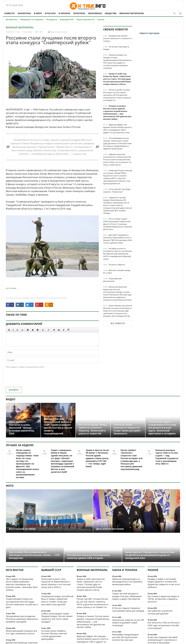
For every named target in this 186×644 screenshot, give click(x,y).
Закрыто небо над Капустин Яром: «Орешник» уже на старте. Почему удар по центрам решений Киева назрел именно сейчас (117, 79)
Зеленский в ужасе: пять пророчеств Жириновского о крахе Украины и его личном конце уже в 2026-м (56, 583)
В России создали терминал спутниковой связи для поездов (128, 609)
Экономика (95, 13)
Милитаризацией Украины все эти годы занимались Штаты (21, 632)
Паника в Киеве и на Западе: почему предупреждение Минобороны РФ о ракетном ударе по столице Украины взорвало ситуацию (117, 61)
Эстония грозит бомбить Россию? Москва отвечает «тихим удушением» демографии (54, 635)
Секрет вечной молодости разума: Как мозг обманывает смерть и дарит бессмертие (127, 596)
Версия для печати (58, 32)
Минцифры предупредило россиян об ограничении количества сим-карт (125, 637)
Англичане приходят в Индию (116, 48)
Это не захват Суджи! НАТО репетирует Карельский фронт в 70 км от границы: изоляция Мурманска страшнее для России (118, 224)
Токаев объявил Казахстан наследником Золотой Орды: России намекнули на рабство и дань (22, 603)
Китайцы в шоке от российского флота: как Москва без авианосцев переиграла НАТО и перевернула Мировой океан (117, 254)
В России (50, 13)
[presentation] (28, 379)
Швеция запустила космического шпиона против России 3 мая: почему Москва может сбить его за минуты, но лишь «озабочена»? (117, 160)
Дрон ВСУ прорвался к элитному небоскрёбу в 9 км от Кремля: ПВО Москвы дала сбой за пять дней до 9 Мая (117, 239)
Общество (111, 13)
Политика (79, 13)
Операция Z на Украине (32, 20)
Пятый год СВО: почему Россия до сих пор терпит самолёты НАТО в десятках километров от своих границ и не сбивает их (117, 95)
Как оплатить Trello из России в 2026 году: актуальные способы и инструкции (163, 625)
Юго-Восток (12, 20)
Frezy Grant (27, 32)
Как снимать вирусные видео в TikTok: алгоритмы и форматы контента (163, 599)
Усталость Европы (117, 265)
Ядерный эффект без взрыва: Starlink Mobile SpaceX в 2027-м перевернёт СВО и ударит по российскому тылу (117, 129)
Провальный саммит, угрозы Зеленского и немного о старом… (118, 38)
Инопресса (52, 20)
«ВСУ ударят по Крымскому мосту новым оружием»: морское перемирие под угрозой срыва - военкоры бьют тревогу (22, 584)
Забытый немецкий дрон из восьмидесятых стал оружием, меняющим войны (127, 582)
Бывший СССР (67, 20)
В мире (38, 13)
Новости (10, 13)
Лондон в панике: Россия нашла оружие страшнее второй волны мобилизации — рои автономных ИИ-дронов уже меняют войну (117, 112)
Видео (11, 399)
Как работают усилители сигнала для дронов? (160, 612)
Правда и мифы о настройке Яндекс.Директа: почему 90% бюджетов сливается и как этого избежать (164, 583)
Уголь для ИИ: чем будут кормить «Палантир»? (117, 190)
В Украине (64, 13)
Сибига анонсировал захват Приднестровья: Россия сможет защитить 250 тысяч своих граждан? (57, 618)
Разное (101, 20)
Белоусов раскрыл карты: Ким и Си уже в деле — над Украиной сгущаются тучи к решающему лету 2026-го (167, 457)
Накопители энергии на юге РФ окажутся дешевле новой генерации (128, 623)
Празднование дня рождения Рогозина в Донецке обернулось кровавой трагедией (22, 619)
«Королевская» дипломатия (113, 280)
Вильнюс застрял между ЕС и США (117, 272)
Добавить (14, 390)
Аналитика (24, 13)
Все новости (118, 323)
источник (11, 288)
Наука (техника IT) (85, 20)
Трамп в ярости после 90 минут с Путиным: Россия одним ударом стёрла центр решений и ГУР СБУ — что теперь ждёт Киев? (97, 458)
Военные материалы (132, 13)
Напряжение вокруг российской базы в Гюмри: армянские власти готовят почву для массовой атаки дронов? (57, 600)
